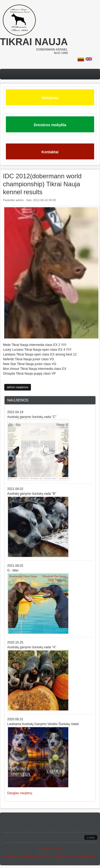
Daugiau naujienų (20, 793)
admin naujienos (18, 387)
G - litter (13, 570)
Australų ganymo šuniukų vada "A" (32, 647)
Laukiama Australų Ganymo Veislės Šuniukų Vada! (43, 724)
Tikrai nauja (34, 42)
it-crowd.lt (48, 849)
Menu (50, 74)
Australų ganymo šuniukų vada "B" (32, 494)
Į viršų (91, 837)
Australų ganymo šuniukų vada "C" (32, 417)
